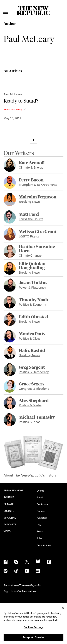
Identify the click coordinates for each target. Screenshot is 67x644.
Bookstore (42, 504)
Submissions (44, 545)
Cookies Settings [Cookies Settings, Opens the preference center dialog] (33, 627)
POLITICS (9, 497)
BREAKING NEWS (13, 491)
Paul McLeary (13, 94)
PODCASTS (10, 525)
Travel (40, 497)
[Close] (63, 608)
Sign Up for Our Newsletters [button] (20, 591)
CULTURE (9, 511)
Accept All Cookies (33, 637)
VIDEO (7, 531)
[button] (22, 585)
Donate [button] (41, 511)
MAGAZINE (10, 518)
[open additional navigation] (6, 8)
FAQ (39, 525)
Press (40, 531)
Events (40, 491)
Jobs (39, 538)
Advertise (42, 518)
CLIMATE (9, 504)
